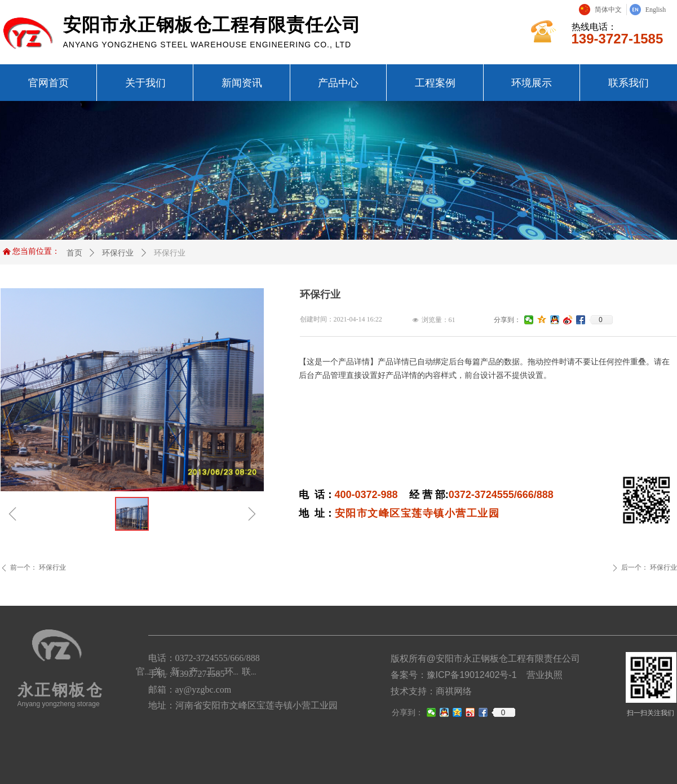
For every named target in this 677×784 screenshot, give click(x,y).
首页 (74, 253)
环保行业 (118, 253)
